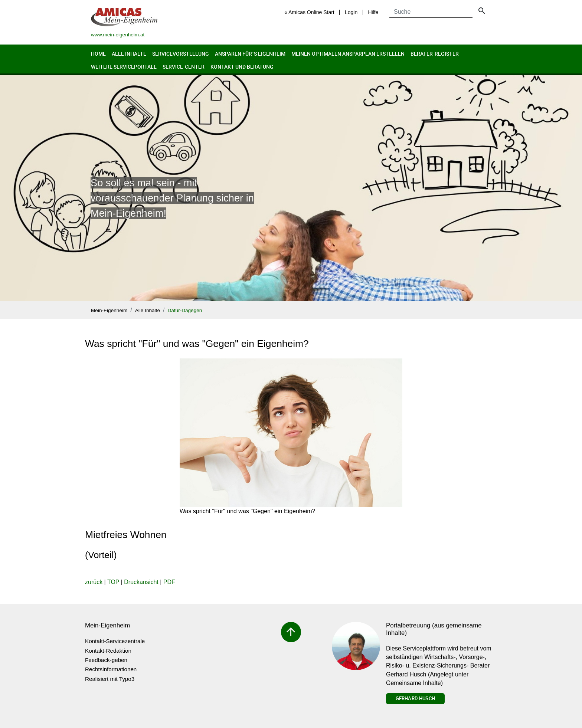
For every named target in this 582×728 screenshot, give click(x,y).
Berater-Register (435, 54)
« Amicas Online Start (309, 12)
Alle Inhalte (129, 54)
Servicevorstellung (181, 54)
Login (351, 12)
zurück (94, 582)
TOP (113, 582)
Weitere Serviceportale (124, 67)
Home (98, 54)
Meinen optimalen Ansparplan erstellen (348, 54)
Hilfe (373, 12)
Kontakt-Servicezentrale (115, 641)
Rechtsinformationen (111, 669)
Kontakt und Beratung (242, 67)
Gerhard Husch (415, 698)
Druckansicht (141, 582)
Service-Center (184, 67)
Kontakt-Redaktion (108, 651)
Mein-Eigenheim (109, 310)
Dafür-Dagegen (185, 310)
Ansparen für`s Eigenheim (250, 54)
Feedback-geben (106, 660)
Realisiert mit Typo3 (110, 679)
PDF (169, 582)
